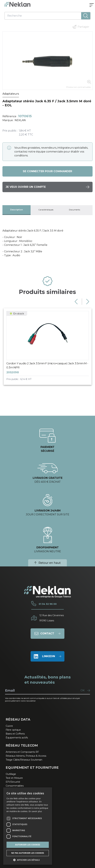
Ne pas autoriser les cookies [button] (28, 853)
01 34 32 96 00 (48, 604)
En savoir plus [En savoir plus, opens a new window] (35, 811)
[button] (28, 860)
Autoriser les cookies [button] (28, 845)
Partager (81, 27)
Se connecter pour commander (47, 171)
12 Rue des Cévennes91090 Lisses (52, 618)
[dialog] (28, 826)
